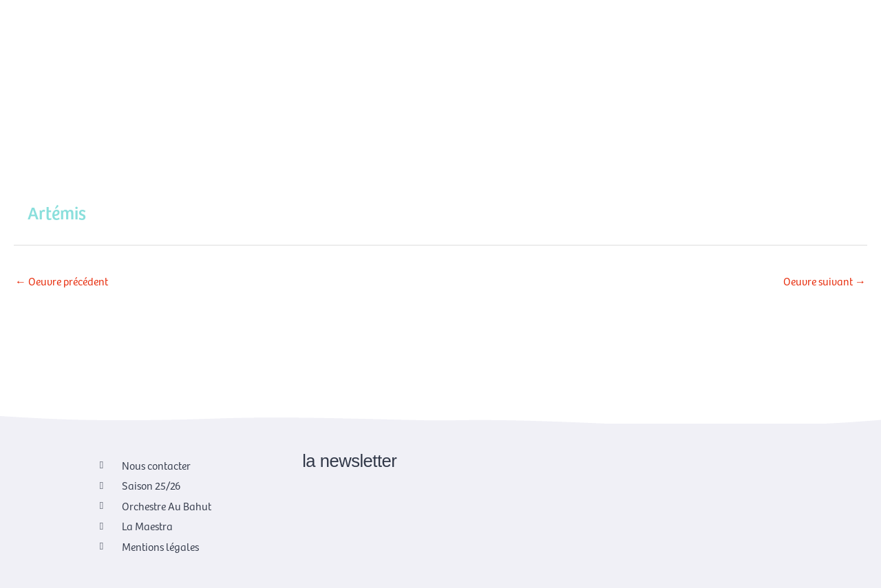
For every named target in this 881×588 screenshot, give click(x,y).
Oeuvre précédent (62, 281)
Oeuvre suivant (825, 281)
